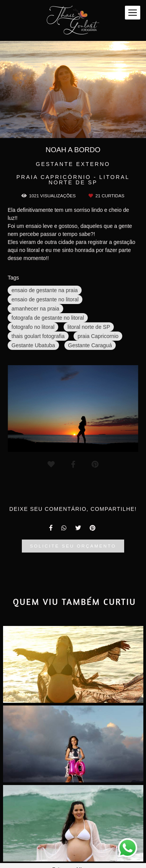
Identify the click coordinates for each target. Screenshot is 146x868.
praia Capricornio (98, 336)
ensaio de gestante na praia (45, 290)
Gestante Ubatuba (33, 345)
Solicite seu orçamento (73, 546)
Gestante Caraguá (90, 345)
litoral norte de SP (89, 327)
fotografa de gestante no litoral (48, 318)
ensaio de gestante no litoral (45, 299)
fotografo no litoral (33, 327)
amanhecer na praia (35, 309)
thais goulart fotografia (38, 336)
